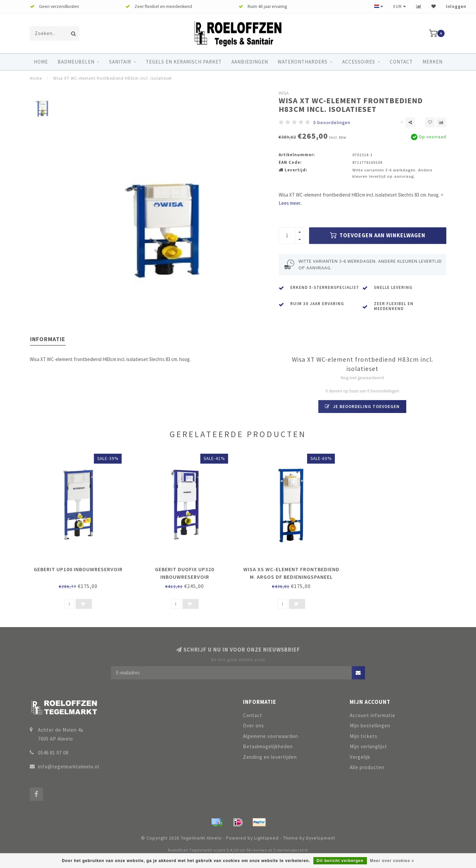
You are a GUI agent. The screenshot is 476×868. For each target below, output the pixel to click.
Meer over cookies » (392, 861)
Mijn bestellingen (370, 726)
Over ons (254, 726)
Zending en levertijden (270, 757)
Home (41, 62)
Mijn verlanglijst (368, 746)
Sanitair (120, 62)
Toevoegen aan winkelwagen (378, 235)
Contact (401, 62)
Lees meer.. (290, 203)
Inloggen (456, 6)
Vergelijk (360, 757)
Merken (433, 62)
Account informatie (373, 715)
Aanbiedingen (250, 62)
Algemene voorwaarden (271, 736)
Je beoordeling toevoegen (362, 407)
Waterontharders (303, 62)
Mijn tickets (364, 736)
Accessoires (359, 62)
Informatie (48, 339)
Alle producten (367, 767)
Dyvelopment (321, 838)
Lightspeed (266, 838)
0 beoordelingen (332, 123)
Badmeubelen (76, 62)
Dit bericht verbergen (340, 861)
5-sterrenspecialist (291, 850)
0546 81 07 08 (53, 753)
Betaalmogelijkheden (268, 746)
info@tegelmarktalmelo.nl (69, 767)
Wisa (284, 93)
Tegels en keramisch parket (184, 62)
